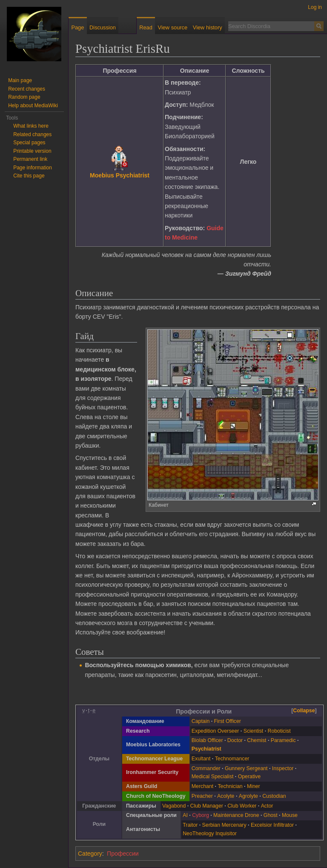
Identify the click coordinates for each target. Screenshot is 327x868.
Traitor (190, 825)
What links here (31, 126)
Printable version (32, 151)
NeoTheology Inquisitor (210, 834)
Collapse (304, 711)
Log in (315, 7)
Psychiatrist (207, 749)
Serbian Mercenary (224, 825)
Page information (33, 168)
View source (173, 27)
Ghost (271, 815)
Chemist (257, 740)
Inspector (283, 768)
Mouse (290, 815)
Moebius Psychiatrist (120, 175)
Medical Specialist (213, 777)
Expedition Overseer (215, 731)
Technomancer (232, 759)
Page (77, 27)
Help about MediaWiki (33, 106)
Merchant (202, 786)
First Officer (228, 721)
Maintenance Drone (236, 815)
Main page (20, 80)
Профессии (123, 854)
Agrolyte (248, 796)
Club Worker (242, 806)
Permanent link (30, 159)
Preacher (202, 796)
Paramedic (283, 740)
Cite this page (29, 176)
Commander (206, 768)
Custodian (274, 796)
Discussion (103, 27)
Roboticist (279, 731)
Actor (267, 806)
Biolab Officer (207, 740)
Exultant (201, 759)
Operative (249, 777)
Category (90, 854)
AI (185, 815)
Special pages (29, 143)
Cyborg (201, 815)
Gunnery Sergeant (246, 768)
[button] (304, 711)
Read (146, 27)
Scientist (254, 731)
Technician (230, 786)
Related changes (32, 134)
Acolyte (226, 796)
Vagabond (174, 806)
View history (208, 27)
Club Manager (207, 806)
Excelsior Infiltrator (272, 825)
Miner (254, 786)
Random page (24, 97)
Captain (201, 721)
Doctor (235, 740)
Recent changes (27, 89)
